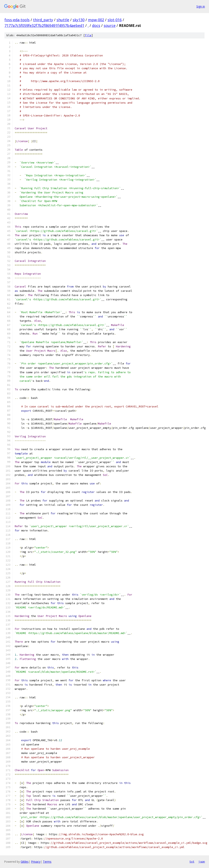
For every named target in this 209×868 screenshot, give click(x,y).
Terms (47, 862)
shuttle (63, 20)
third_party (43, 20)
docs (96, 25)
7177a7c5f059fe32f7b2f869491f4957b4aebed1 (44, 25)
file (88, 35)
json (202, 861)
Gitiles (25, 862)
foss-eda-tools (17, 20)
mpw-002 (96, 20)
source (110, 25)
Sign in (201, 6)
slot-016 (115, 20)
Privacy (36, 862)
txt (192, 861)
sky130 (79, 20)
